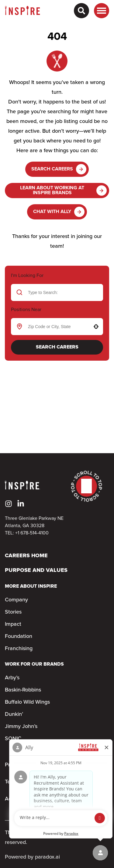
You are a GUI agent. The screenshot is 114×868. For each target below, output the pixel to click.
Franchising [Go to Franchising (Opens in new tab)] (19, 649)
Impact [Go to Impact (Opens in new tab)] (13, 624)
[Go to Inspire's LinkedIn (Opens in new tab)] (21, 504)
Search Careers (59, 169)
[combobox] (56, 327)
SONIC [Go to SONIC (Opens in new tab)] (13, 739)
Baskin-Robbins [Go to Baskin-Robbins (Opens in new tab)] (23, 690)
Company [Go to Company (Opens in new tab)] (16, 600)
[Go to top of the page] (86, 486)
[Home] (22, 11)
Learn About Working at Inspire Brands (63, 190)
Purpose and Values (36, 570)
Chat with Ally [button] (59, 212)
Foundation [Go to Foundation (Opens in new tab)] (19, 636)
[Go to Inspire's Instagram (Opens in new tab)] (9, 504)
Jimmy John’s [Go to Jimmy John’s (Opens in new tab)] (21, 726)
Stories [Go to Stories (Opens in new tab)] (13, 612)
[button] (96, 327)
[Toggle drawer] (102, 11)
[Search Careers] (81, 11)
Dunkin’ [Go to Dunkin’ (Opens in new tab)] (14, 714)
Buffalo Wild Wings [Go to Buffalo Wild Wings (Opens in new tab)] (27, 702)
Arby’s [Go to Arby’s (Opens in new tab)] (12, 678)
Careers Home (26, 556)
